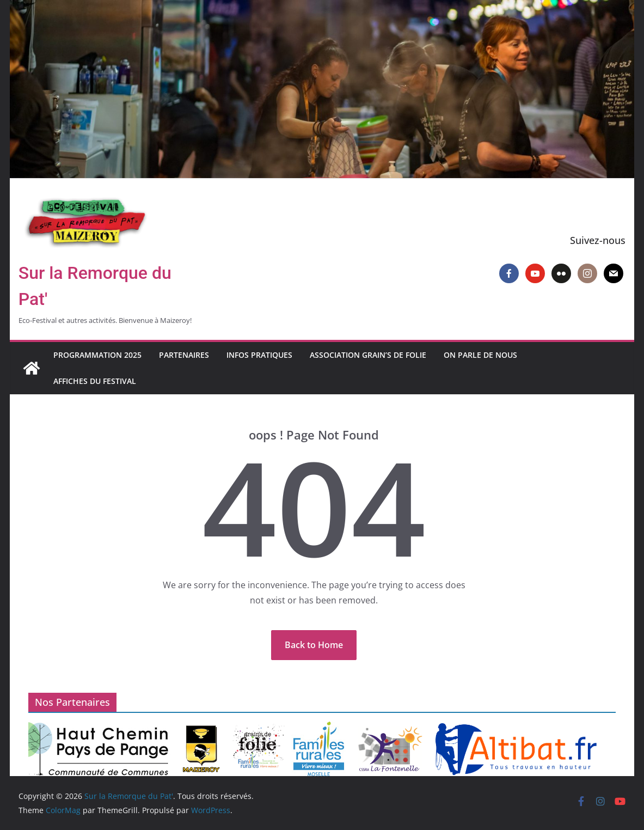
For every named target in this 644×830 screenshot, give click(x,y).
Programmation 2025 (97, 355)
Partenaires (184, 355)
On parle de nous (480, 355)
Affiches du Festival (95, 381)
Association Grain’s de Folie (368, 355)
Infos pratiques (259, 355)
